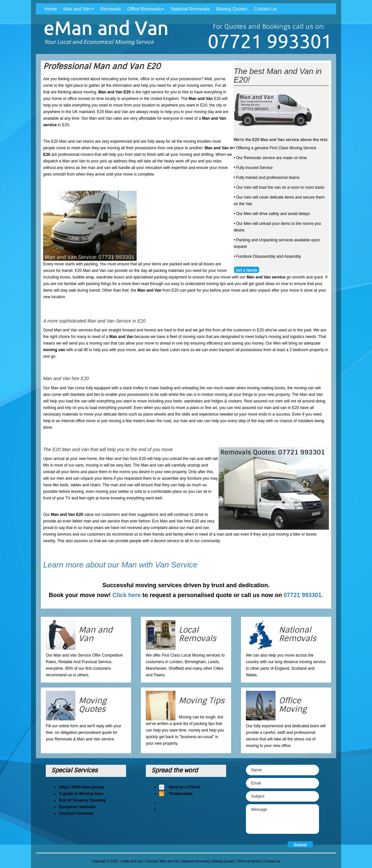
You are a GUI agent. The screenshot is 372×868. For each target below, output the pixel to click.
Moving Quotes (232, 9)
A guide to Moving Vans (81, 794)
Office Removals (146, 9)
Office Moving (293, 705)
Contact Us (265, 9)
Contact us (272, 861)
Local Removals (198, 634)
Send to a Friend (184, 787)
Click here (126, 595)
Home (51, 9)
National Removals (190, 9)
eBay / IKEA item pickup (81, 787)
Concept (151, 861)
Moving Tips (202, 700)
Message (282, 819)
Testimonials (181, 794)
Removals (111, 9)
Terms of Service (249, 861)
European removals (77, 807)
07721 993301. (304, 595)
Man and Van (79, 9)
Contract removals (76, 813)
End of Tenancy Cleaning (82, 800)
